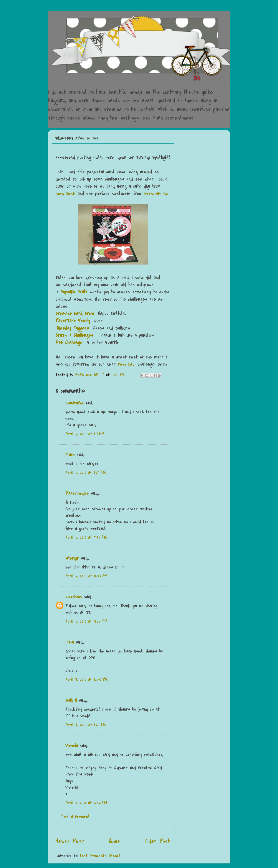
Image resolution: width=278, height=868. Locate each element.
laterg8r (72, 558)
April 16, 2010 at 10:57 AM (86, 576)
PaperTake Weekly (73, 321)
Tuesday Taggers (72, 328)
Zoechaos (74, 597)
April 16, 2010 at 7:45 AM (86, 537)
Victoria (72, 746)
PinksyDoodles (77, 493)
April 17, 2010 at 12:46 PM (87, 680)
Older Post (158, 841)
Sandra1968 (74, 403)
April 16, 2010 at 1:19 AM (85, 434)
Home (115, 841)
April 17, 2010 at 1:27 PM (86, 725)
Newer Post (70, 841)
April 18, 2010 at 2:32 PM (86, 803)
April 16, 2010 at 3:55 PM (86, 621)
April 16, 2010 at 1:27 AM (86, 473)
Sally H (71, 700)
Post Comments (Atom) (100, 856)
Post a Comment (75, 816)
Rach (70, 455)
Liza (69, 642)
